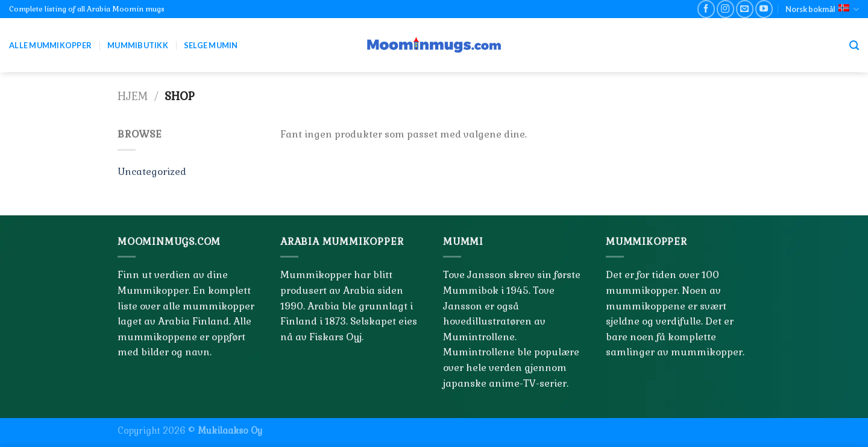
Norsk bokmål (822, 9)
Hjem (133, 96)
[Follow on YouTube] (764, 9)
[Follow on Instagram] (725, 9)
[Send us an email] (745, 9)
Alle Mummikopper (50, 45)
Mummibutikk (138, 45)
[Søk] (854, 46)
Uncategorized (152, 172)
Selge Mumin (211, 45)
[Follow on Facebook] (706, 9)
